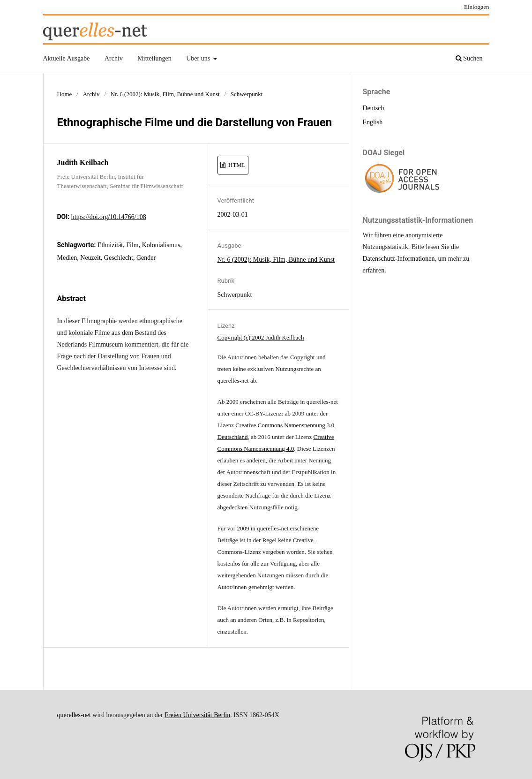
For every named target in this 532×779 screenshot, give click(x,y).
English (373, 122)
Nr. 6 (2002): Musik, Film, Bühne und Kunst (165, 94)
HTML (236, 165)
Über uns (199, 58)
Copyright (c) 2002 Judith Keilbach (261, 337)
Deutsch (374, 108)
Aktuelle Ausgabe (67, 58)
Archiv (114, 58)
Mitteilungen (154, 58)
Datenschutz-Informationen (399, 259)
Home (65, 94)
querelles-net (74, 715)
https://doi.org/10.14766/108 (109, 217)
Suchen (469, 58)
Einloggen (477, 7)
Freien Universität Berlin (197, 715)
